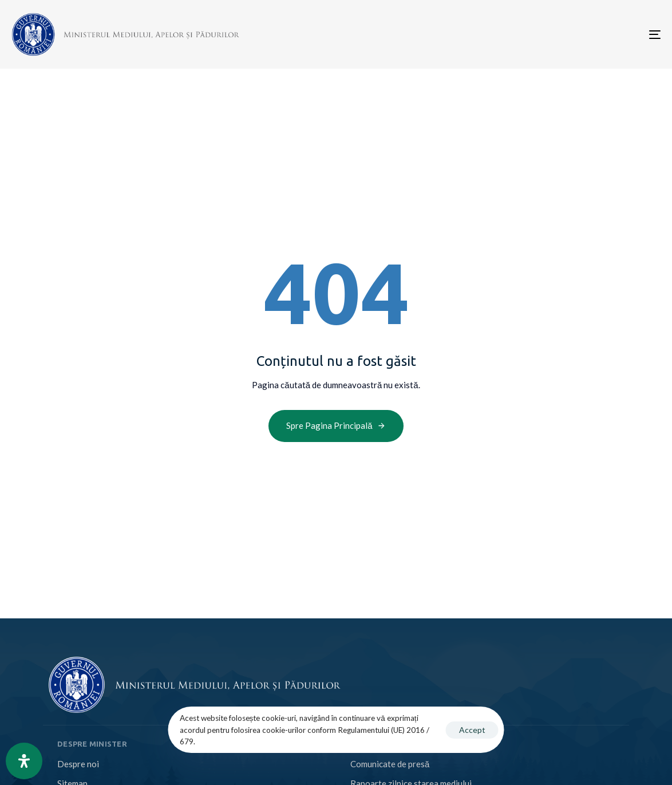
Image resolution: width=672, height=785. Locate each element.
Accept (472, 730)
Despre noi (78, 764)
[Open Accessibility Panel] (24, 761)
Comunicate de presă (390, 764)
